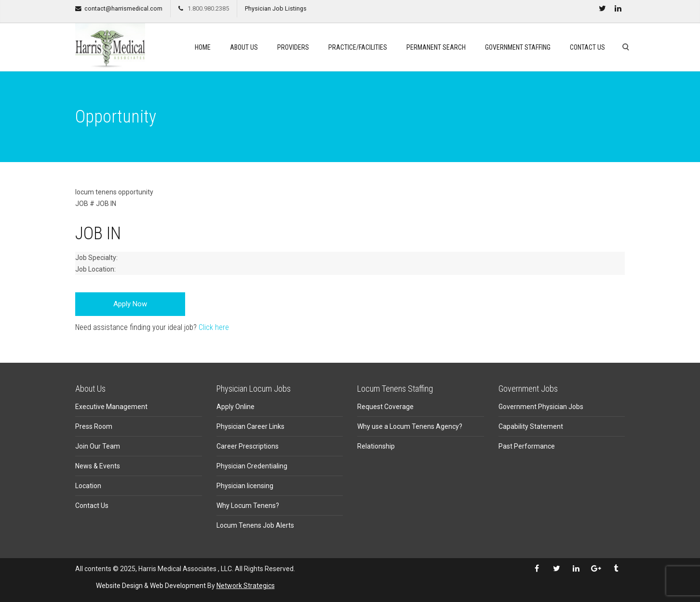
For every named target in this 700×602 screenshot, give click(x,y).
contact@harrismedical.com (123, 8)
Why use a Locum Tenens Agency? (410, 426)
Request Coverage (385, 407)
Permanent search (436, 47)
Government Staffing (518, 47)
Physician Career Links (250, 426)
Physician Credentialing (252, 466)
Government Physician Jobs (541, 407)
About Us (244, 47)
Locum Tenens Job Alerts (255, 525)
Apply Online (236, 407)
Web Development (178, 586)
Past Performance (527, 446)
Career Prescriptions (248, 446)
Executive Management (111, 407)
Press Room (94, 426)
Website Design (119, 586)
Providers (293, 47)
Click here (214, 327)
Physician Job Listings (276, 8)
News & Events (98, 466)
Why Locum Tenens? (248, 506)
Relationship (376, 446)
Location (88, 486)
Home (203, 47)
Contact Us (587, 47)
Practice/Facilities (358, 47)
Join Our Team (98, 446)
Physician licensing (245, 486)
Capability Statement (531, 426)
